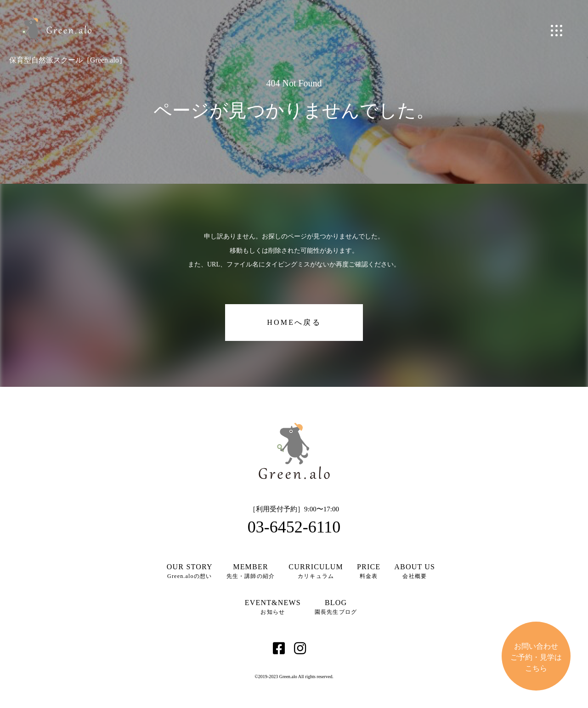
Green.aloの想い (190, 571)
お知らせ (273, 607)
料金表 (369, 571)
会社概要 (415, 571)
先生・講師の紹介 (251, 571)
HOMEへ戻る (294, 322)
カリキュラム (316, 571)
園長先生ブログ (336, 607)
